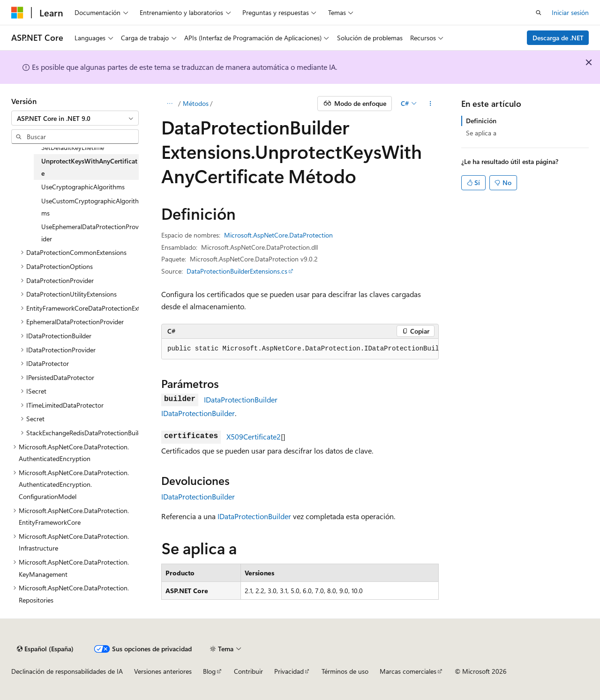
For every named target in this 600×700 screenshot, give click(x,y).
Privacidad (289, 671)
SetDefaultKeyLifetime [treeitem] (73, 147)
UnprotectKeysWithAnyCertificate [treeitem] (89, 167)
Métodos (196, 103)
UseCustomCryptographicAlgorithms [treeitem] (90, 207)
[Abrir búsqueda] (539, 13)
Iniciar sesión (570, 12)
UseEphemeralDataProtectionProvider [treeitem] (90, 233)
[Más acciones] (431, 104)
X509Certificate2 (254, 436)
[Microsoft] (17, 13)
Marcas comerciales (408, 671)
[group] (300, 349)
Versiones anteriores (163, 671)
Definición (481, 121)
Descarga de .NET (558, 38)
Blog (209, 671)
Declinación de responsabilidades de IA (67, 671)
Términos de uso (345, 671)
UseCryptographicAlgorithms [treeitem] (83, 187)
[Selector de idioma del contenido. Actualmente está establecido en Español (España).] (45, 649)
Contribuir (248, 671)
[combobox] (75, 118)
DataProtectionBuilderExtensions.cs (237, 271)
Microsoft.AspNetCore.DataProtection (278, 235)
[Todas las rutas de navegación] (169, 104)
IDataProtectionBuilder (241, 399)
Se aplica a (481, 133)
